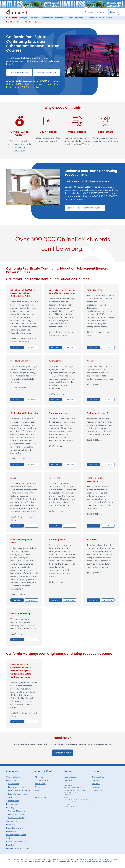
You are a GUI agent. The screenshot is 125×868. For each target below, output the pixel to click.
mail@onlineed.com (72, 777)
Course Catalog (13, 777)
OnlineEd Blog (98, 777)
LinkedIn (96, 780)
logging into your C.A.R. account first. (23, 87)
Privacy (38, 794)
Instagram (97, 787)
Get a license (14, 784)
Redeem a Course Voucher (18, 848)
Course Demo (98, 790)
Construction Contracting (53, 18)
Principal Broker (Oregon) (19, 790)
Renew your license (16, 787)
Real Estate (12, 18)
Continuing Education (24, 22)
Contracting (11, 821)
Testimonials (40, 784)
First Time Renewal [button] (19, 72)
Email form (68, 780)
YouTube (96, 784)
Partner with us (41, 780)
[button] (114, 12)
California (38, 22)
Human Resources (75, 18)
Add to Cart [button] (17, 347)
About (109, 18)
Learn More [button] (32, 347)
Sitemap (39, 787)
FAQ (37, 790)
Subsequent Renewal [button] (47, 72)
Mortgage (24, 18)
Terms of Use (41, 797)
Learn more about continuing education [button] (85, 208)
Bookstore (90, 18)
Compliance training (17, 818)
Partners (100, 18)
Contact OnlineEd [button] (63, 753)
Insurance (35, 18)
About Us (39, 777)
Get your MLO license (17, 811)
